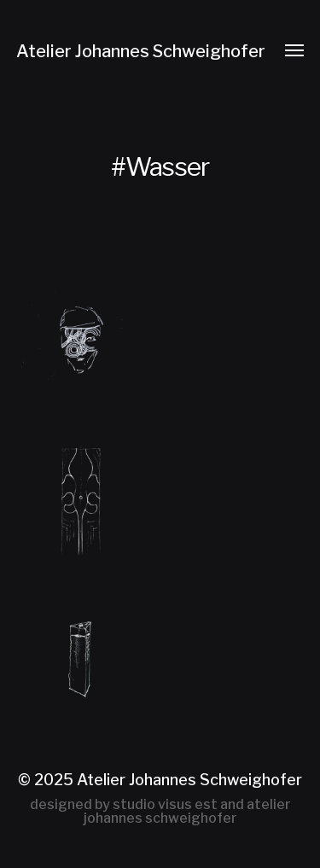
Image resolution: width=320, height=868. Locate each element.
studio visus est (165, 804)
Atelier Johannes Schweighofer (141, 51)
